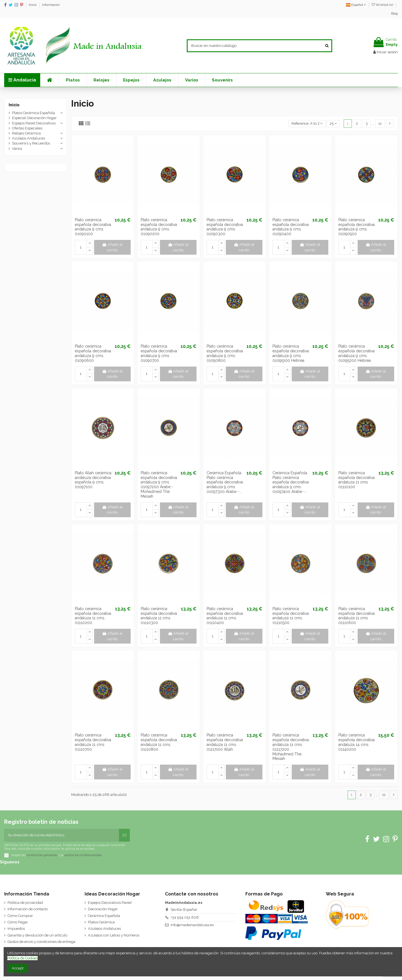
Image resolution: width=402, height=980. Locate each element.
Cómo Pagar (18, 922)
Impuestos (16, 929)
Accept (18, 968)
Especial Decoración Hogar (34, 118)
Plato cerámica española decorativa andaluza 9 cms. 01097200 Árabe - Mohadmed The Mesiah (159, 485)
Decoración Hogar (103, 909)
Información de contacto (28, 909)
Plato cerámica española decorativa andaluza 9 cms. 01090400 (291, 227)
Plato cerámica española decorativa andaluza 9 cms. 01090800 (225, 353)
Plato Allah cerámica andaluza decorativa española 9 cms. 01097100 (93, 480)
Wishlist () (383, 5)
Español (356, 5)
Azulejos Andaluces (28, 138)
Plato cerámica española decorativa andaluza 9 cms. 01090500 (356, 227)
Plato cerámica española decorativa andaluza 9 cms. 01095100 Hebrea (291, 353)
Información (51, 5)
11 (380, 123)
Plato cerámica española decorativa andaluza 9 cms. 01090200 (159, 227)
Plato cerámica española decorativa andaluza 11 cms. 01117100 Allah (225, 742)
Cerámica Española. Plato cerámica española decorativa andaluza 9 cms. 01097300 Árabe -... (225, 482)
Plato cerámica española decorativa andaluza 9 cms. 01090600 (93, 353)
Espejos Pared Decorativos (34, 123)
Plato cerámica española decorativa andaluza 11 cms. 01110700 (93, 742)
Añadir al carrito (113, 247)
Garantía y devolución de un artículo (37, 935)
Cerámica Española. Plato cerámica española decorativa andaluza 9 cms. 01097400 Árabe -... (291, 482)
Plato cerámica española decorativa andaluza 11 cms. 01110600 (356, 616)
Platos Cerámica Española (33, 113)
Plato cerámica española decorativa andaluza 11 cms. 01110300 (159, 616)
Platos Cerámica (101, 922)
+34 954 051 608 (185, 917)
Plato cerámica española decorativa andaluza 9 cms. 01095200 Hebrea (356, 353)
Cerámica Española (104, 916)
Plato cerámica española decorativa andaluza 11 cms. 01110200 (93, 616)
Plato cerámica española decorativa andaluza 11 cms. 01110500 (291, 616)
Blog (394, 13)
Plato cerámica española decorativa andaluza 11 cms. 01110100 (356, 480)
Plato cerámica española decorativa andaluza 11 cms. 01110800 (159, 742)
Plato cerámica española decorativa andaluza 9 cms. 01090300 (225, 227)
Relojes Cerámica (26, 133)
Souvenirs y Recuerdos (31, 143)
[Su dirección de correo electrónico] (62, 835)
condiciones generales (42, 855)
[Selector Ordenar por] (307, 124)
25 (333, 123)
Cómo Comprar (20, 916)
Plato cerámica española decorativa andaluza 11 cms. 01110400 (225, 616)
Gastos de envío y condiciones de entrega (41, 942)
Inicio (33, 5)
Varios (17, 149)
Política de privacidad (25, 903)
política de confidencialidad (83, 855)
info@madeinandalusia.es (192, 925)
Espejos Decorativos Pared (110, 903)
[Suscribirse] (124, 835)
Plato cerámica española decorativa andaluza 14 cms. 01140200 (356, 742)
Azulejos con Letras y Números (114, 935)
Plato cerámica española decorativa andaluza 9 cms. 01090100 (93, 227)
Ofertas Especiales (27, 128)
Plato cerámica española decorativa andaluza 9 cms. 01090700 (159, 353)
